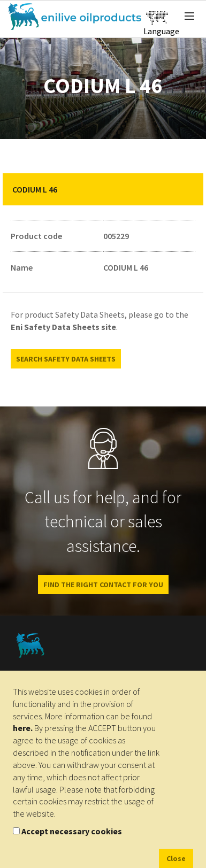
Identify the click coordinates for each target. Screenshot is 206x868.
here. (23, 728)
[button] (187, 189)
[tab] (103, 189)
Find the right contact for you (103, 585)
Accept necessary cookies (72, 831)
